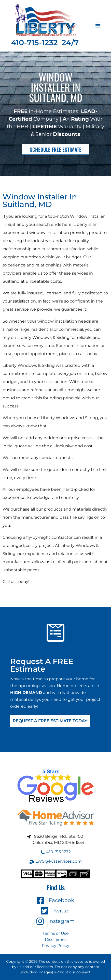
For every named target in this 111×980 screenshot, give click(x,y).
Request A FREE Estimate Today (50, 721)
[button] (98, 25)
